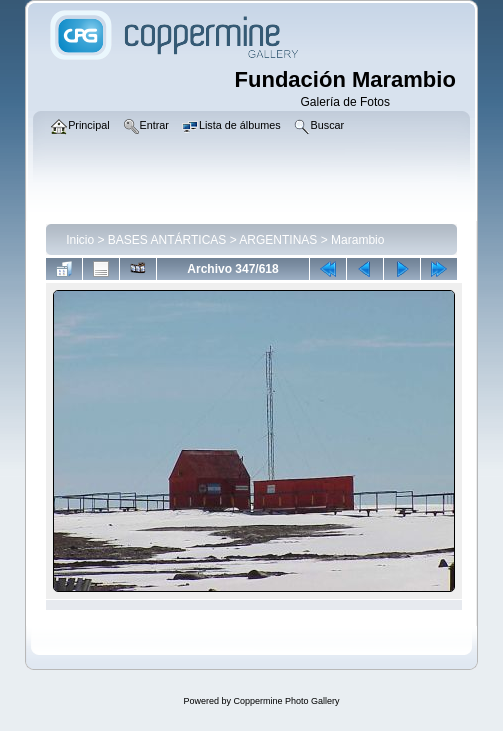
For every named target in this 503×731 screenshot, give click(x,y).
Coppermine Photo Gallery (286, 701)
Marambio (357, 240)
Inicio (80, 240)
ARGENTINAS (278, 240)
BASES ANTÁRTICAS (167, 240)
